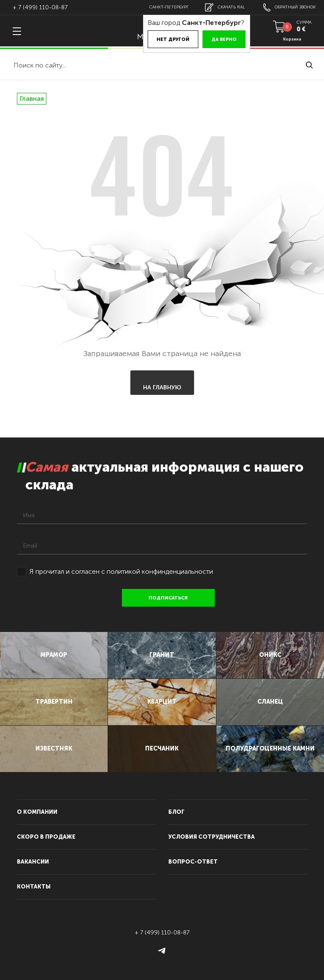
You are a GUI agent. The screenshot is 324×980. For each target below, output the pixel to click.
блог (176, 812)
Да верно (224, 39)
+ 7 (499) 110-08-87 (40, 7)
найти (309, 65)
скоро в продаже (46, 837)
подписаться (169, 598)
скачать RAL (225, 7)
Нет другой (173, 39)
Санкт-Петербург (169, 7)
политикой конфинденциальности (160, 571)
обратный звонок (289, 7)
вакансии (33, 862)
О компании (37, 812)
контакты (34, 887)
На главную (162, 387)
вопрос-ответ (193, 862)
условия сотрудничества (212, 837)
